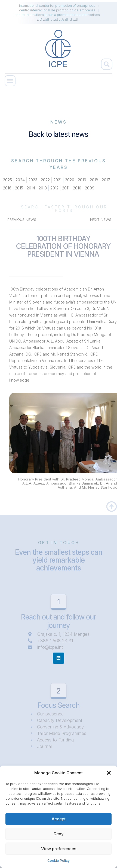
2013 (43, 188)
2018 (94, 180)
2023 (33, 180)
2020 (70, 180)
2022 (45, 180)
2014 (31, 188)
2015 (19, 188)
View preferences (59, 849)
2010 (77, 188)
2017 (106, 180)
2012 (54, 188)
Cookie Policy (59, 861)
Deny (59, 834)
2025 (7, 180)
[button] (109, 773)
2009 (90, 188)
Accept (59, 819)
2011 (66, 188)
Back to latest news (59, 134)
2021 (57, 180)
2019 (82, 180)
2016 (7, 188)
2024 (20, 180)
